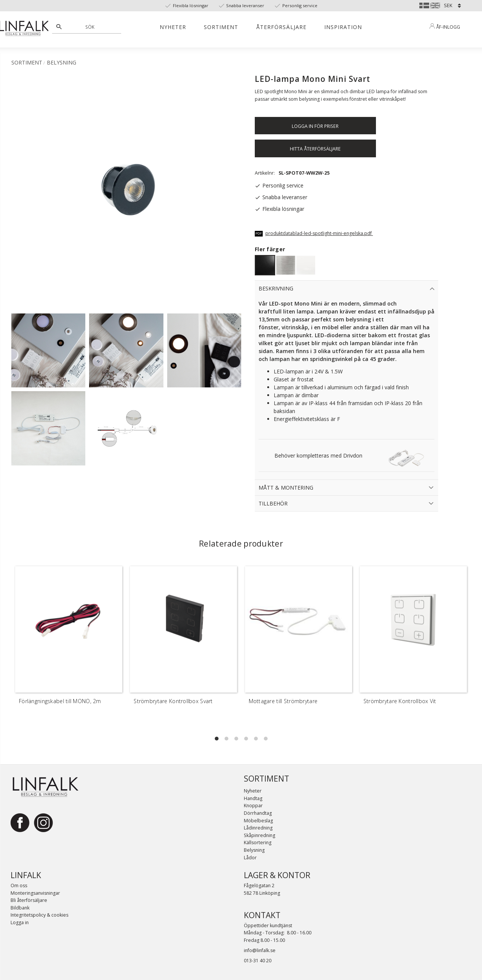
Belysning (254, 850)
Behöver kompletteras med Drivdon (318, 455)
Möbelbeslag (258, 821)
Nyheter (253, 791)
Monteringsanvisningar (35, 893)
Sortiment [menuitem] (221, 27)
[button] (217, 739)
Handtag (253, 798)
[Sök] (59, 27)
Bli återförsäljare (29, 900)
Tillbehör (273, 503)
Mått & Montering (286, 488)
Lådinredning (258, 828)
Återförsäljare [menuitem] (281, 27)
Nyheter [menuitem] (173, 27)
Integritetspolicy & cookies (39, 915)
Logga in (20, 922)
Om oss (19, 886)
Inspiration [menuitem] (343, 27)
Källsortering (258, 843)
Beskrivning (276, 288)
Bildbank (20, 908)
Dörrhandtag (258, 813)
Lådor (250, 858)
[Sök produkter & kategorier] (91, 27)
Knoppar (253, 806)
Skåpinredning (259, 835)
